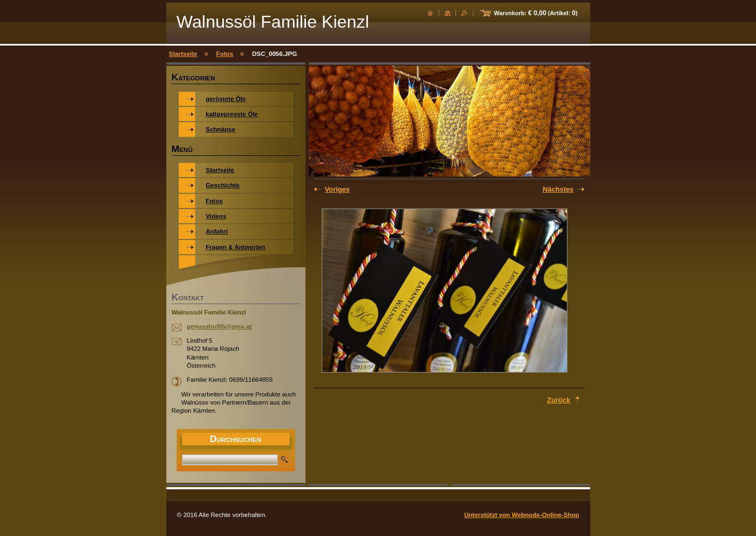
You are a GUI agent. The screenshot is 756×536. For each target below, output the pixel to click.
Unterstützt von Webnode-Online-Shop (522, 515)
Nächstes (558, 189)
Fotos (225, 54)
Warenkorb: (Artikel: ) (536, 13)
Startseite (183, 54)
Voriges (338, 189)
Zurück (558, 400)
